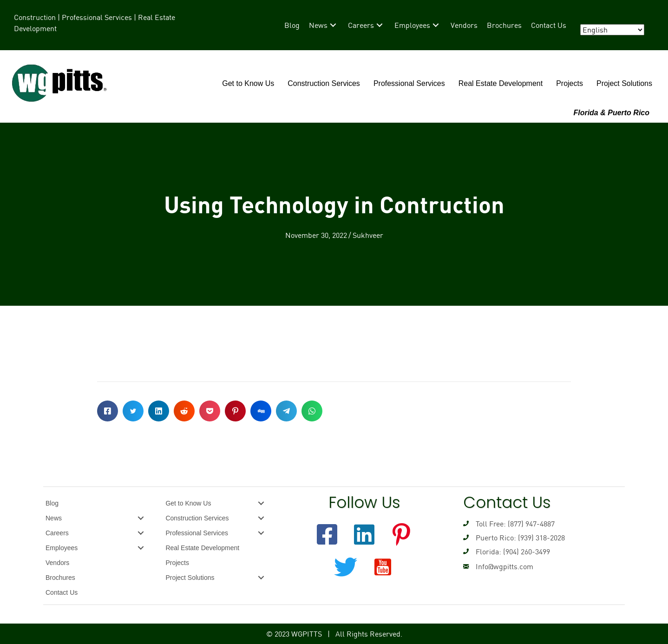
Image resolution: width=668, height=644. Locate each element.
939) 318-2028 (543, 538)
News (54, 518)
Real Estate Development (501, 83)
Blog (52, 503)
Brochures (60, 578)
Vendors (57, 563)
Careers (57, 533)
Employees (62, 548)
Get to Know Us (248, 83)
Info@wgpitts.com (504, 566)
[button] (327, 534)
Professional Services (409, 83)
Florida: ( (491, 552)
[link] (292, 25)
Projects (570, 83)
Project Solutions (624, 83)
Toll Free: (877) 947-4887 (515, 524)
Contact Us (62, 592)
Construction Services (324, 83)
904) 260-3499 (528, 552)
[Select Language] (612, 30)
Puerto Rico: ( (498, 538)
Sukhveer (368, 235)
